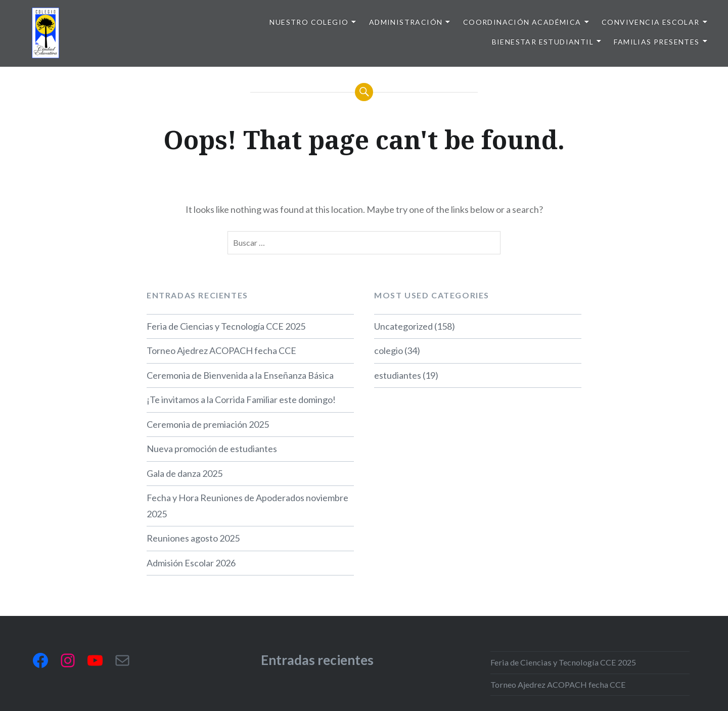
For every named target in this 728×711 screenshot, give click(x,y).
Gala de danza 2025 (185, 473)
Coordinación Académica (522, 22)
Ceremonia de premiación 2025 (208, 424)
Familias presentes (656, 42)
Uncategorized (403, 326)
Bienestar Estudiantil (543, 42)
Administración (406, 22)
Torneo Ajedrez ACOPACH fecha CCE (221, 350)
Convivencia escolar (651, 22)
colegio (389, 350)
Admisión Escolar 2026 (191, 563)
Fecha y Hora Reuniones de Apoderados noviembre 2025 (247, 506)
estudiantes (398, 375)
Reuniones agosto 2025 (193, 538)
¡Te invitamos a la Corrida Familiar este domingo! (241, 399)
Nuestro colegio (309, 22)
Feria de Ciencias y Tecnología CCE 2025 (226, 326)
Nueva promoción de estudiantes (212, 449)
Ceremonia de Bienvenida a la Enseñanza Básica (240, 375)
